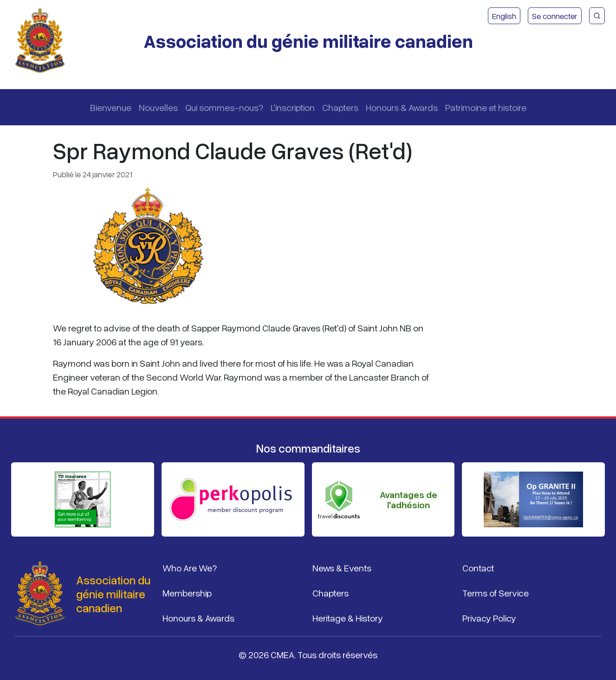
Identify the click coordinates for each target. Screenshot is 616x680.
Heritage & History (348, 618)
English (504, 16)
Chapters (340, 107)
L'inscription (293, 107)
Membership (187, 593)
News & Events (342, 568)
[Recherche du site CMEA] (597, 16)
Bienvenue (111, 107)
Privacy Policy (489, 618)
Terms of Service (496, 593)
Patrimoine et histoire (486, 107)
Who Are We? (190, 568)
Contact (478, 568)
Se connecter (555, 16)
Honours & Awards (402, 107)
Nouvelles (158, 107)
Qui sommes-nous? (224, 107)
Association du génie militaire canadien (308, 41)
